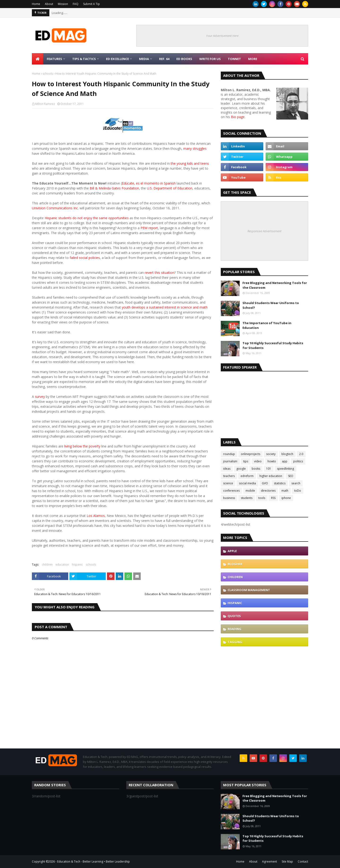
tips (246, 461)
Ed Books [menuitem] (184, 59)
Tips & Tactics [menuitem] (84, 59)
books (256, 469)
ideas (227, 469)
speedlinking (285, 469)
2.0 (301, 454)
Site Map (287, 862)
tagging (235, 642)
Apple (232, 551)
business (229, 498)
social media (247, 483)
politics (298, 461)
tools (262, 498)
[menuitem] (38, 59)
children (47, 565)
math (285, 491)
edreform (247, 476)
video (258, 461)
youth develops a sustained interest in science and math (164, 307)
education (62, 565)
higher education (271, 476)
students (247, 498)
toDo (298, 491)
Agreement (270, 862)
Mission (63, 4)
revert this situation (159, 273)
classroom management (249, 590)
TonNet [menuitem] (234, 59)
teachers (229, 476)
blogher (235, 564)
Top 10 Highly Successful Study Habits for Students (273, 345)
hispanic (77, 565)
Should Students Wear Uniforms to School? (271, 305)
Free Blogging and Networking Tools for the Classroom (275, 285)
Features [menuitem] (54, 59)
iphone (286, 498)
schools (48, 74)
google (241, 469)
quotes (234, 616)
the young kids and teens (190, 163)
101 (269, 469)
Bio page (238, 117)
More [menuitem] (253, 59)
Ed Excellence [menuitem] (117, 59)
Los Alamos (95, 516)
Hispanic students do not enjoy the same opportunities (86, 218)
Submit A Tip (91, 4)
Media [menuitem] (144, 59)
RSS (273, 498)
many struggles (195, 148)
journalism (230, 461)
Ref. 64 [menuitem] (164, 59)
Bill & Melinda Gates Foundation (114, 188)
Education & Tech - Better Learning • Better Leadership (93, 862)
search (296, 483)
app (285, 461)
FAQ (76, 4)
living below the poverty (82, 446)
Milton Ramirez (45, 104)
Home (36, 4)
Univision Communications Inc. (55, 208)
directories (268, 491)
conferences (231, 491)
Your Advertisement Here (222, 36)
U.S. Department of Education (170, 188)
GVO (265, 483)
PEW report (149, 228)
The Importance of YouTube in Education (267, 325)
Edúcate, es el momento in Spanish (149, 183)
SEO (291, 476)
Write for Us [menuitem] (210, 59)
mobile (250, 491)
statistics (280, 483)
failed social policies (84, 258)
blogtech (287, 454)
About (49, 4)
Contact (303, 862)
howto (272, 461)
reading (234, 629)
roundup (229, 454)
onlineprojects (251, 454)
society (271, 454)
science (228, 483)
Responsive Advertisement (264, 231)
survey (40, 397)
